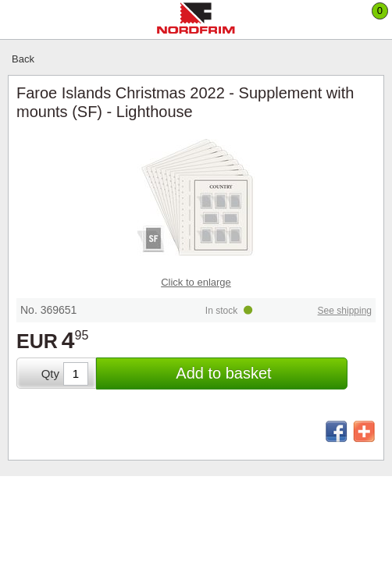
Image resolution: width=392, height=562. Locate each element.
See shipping (345, 311)
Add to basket (223, 373)
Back (23, 59)
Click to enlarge (196, 282)
